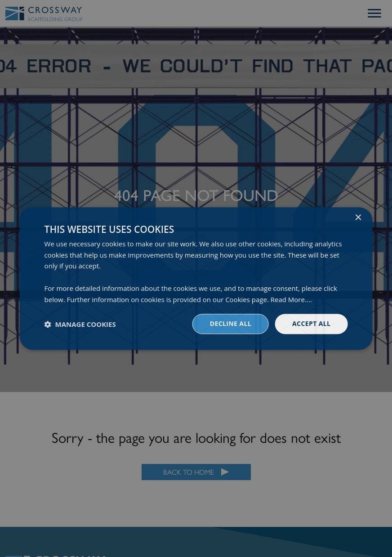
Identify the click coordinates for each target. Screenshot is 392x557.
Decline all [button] (231, 324)
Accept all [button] (311, 324)
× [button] (358, 218)
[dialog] (196, 278)
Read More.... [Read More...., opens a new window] (291, 299)
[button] (80, 324)
